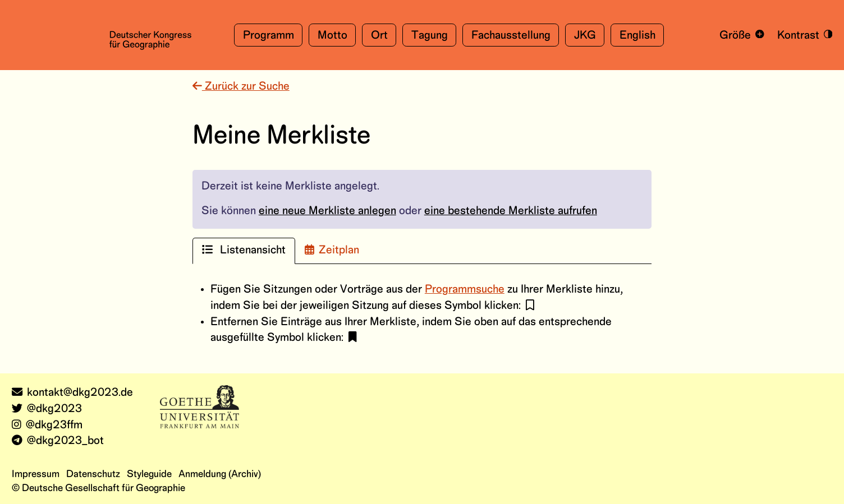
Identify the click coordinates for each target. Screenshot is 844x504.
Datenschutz (93, 474)
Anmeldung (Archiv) (220, 474)
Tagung (430, 36)
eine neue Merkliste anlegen (327, 211)
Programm (269, 36)
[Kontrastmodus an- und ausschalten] (802, 35)
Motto (332, 36)
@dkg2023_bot (58, 441)
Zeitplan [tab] (332, 250)
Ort (379, 36)
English (637, 36)
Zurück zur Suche (241, 87)
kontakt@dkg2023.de (72, 393)
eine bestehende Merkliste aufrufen (511, 211)
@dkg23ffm (47, 425)
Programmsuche (465, 290)
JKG (585, 36)
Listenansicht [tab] (244, 250)
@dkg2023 (47, 409)
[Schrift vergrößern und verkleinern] (740, 35)
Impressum (36, 474)
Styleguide (149, 474)
